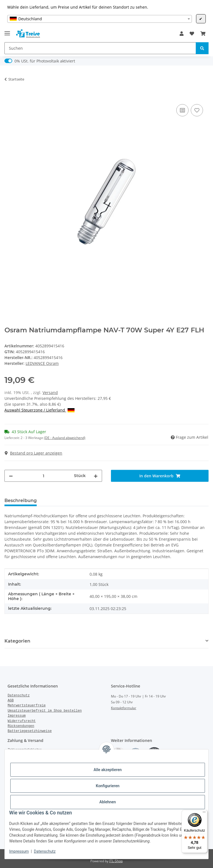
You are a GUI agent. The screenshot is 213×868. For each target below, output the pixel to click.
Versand (50, 392)
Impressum (19, 851)
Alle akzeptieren (107, 770)
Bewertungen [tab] (62, 501)
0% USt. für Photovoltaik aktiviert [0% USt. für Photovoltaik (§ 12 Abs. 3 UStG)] (45, 61)
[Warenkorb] (203, 34)
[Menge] (43, 476)
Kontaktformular (124, 708)
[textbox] (99, 19)
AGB (11, 701)
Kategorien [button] (17, 641)
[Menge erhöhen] (96, 476)
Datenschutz (45, 851)
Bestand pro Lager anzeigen (34, 453)
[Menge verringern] (11, 476)
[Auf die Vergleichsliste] (182, 110)
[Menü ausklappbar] (7, 31)
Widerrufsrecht (22, 721)
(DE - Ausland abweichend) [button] (65, 438)
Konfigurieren (107, 786)
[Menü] (204, 813)
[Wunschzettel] (192, 34)
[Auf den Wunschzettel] (197, 110)
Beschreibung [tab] (21, 501)
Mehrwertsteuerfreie (27, 706)
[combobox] (99, 19)
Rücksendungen (21, 726)
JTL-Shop (116, 861)
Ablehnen (107, 802)
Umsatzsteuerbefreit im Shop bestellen (44, 711)
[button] (182, 34)
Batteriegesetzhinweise (29, 731)
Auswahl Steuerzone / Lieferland (39, 410)
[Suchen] (100, 48)
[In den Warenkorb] (9, 97)
